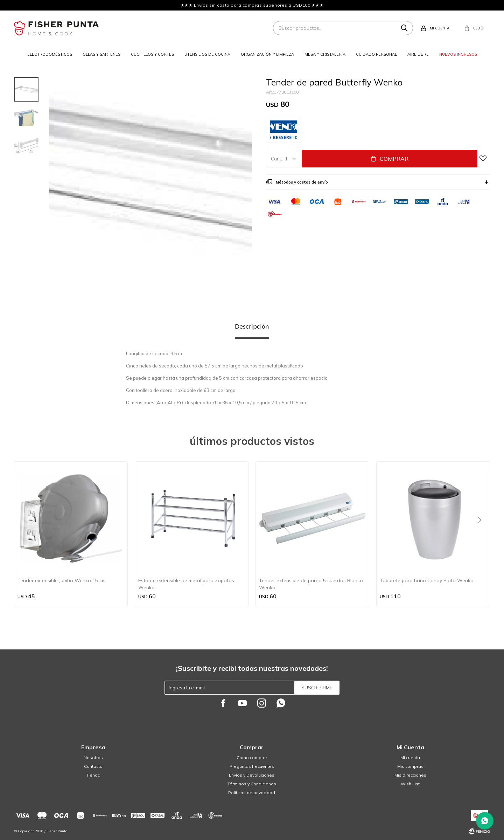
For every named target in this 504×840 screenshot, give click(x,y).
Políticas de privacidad (252, 793)
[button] (482, 534)
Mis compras (410, 766)
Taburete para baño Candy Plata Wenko (427, 580)
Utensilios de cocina (207, 54)
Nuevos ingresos (458, 54)
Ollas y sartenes (101, 54)
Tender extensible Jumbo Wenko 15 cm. (62, 580)
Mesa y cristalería (325, 54)
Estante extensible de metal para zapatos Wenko (186, 584)
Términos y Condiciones (252, 784)
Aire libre (418, 54)
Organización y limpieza (267, 54)
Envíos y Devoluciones (252, 775)
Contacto (93, 766)
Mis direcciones (410, 775)
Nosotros (93, 758)
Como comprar (252, 758)
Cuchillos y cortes (152, 54)
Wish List (410, 784)
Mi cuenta (410, 758)
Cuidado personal (376, 54)
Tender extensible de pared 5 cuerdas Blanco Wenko (311, 584)
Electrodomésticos (50, 54)
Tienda (93, 775)
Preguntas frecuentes (252, 766)
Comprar (394, 159)
